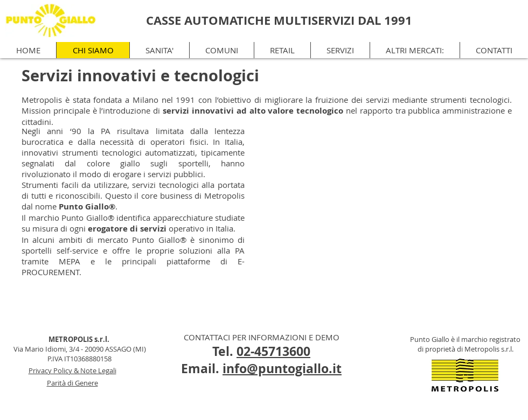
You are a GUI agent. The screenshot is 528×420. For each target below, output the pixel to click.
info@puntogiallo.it (282, 368)
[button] (415, 50)
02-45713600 (273, 351)
